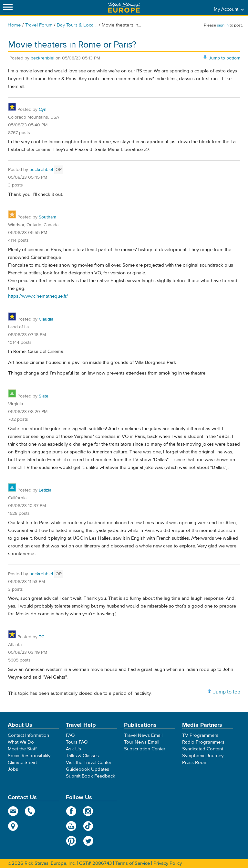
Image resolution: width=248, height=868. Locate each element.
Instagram (88, 811)
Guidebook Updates (88, 769)
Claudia (46, 319)
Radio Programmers (203, 742)
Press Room (195, 762)
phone (30, 811)
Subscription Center (145, 749)
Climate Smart (22, 762)
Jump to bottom (225, 58)
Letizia (45, 490)
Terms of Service (133, 863)
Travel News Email (143, 735)
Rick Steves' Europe (124, 8)
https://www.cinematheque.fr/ (38, 296)
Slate (44, 396)
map (13, 826)
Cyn (43, 110)
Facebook (71, 811)
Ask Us (73, 749)
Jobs (13, 769)
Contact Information (28, 735)
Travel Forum (39, 25)
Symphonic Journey (203, 756)
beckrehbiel (42, 58)
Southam (47, 217)
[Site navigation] (8, 8)
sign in (223, 25)
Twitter (88, 841)
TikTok (88, 826)
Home (14, 25)
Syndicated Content (203, 749)
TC (41, 637)
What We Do (21, 742)
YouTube (71, 826)
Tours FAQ (77, 742)
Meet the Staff (22, 749)
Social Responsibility (29, 756)
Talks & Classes (82, 756)
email (13, 811)
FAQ (70, 735)
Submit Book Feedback (91, 776)
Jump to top (227, 692)
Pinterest (71, 841)
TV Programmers (200, 735)
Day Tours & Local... (77, 25)
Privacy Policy (168, 863)
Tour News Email (142, 742)
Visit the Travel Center (89, 762)
